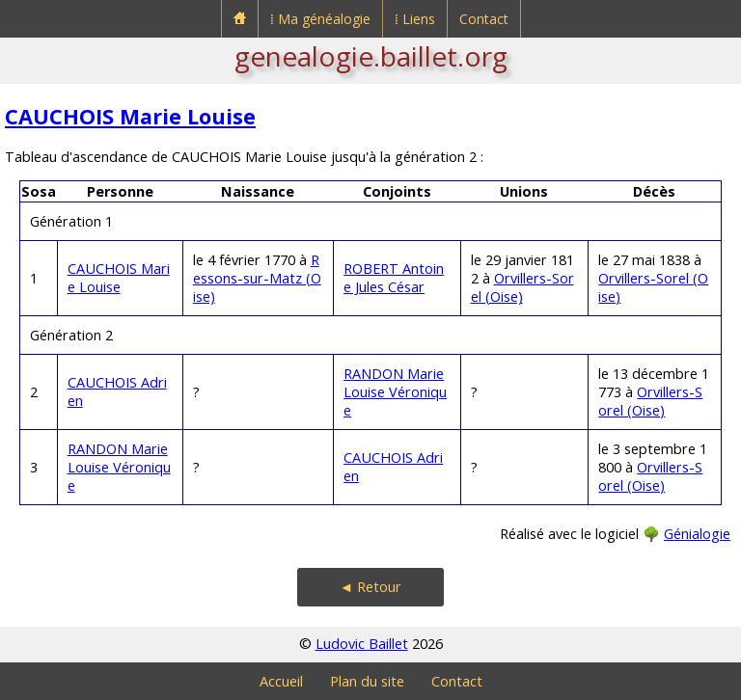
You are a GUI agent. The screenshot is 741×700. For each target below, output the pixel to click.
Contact (484, 19)
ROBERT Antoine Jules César (394, 278)
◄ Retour (370, 587)
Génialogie (697, 534)
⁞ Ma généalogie (320, 19)
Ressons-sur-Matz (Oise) (257, 278)
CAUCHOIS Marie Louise (130, 116)
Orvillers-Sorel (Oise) (522, 287)
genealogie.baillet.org (371, 56)
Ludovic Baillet (362, 644)
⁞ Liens (415, 19)
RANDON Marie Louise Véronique (395, 392)
